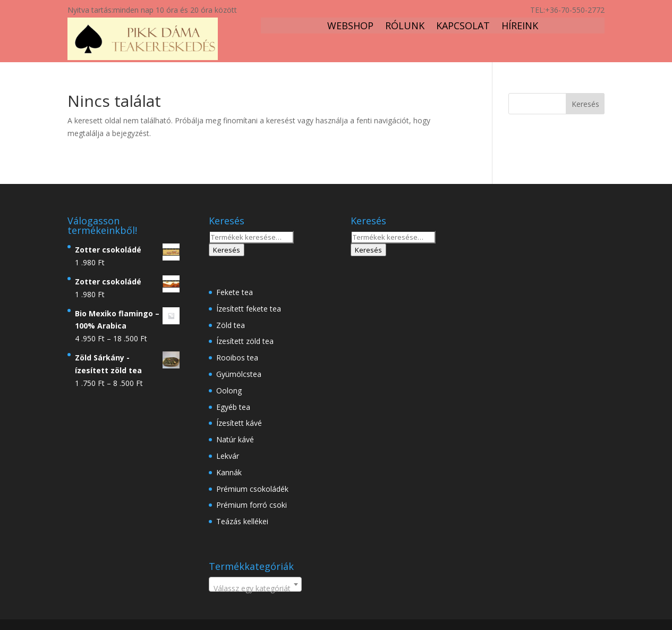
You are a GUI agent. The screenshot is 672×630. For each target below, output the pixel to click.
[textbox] (255, 589)
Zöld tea (231, 325)
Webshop (350, 27)
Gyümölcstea (239, 374)
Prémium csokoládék (252, 489)
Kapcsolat (463, 27)
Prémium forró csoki (252, 505)
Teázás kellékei (242, 521)
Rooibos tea (237, 358)
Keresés (227, 250)
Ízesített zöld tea (245, 341)
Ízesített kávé (239, 423)
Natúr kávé (235, 439)
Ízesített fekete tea (249, 309)
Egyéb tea (233, 407)
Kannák (229, 472)
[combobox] (255, 584)
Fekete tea (235, 292)
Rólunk (405, 27)
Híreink (520, 27)
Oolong (229, 390)
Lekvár (228, 456)
